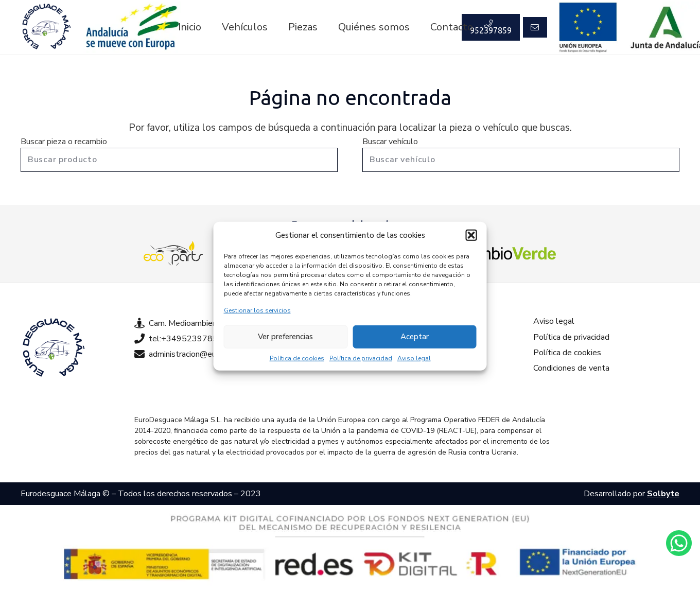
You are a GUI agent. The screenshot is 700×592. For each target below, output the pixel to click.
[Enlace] (46, 27)
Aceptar (415, 337)
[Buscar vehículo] (521, 160)
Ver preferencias (285, 337)
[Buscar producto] (179, 160)
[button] (471, 235)
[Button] (535, 27)
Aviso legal (414, 358)
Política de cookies (297, 358)
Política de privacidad (361, 358)
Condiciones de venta (571, 368)
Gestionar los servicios (257, 310)
